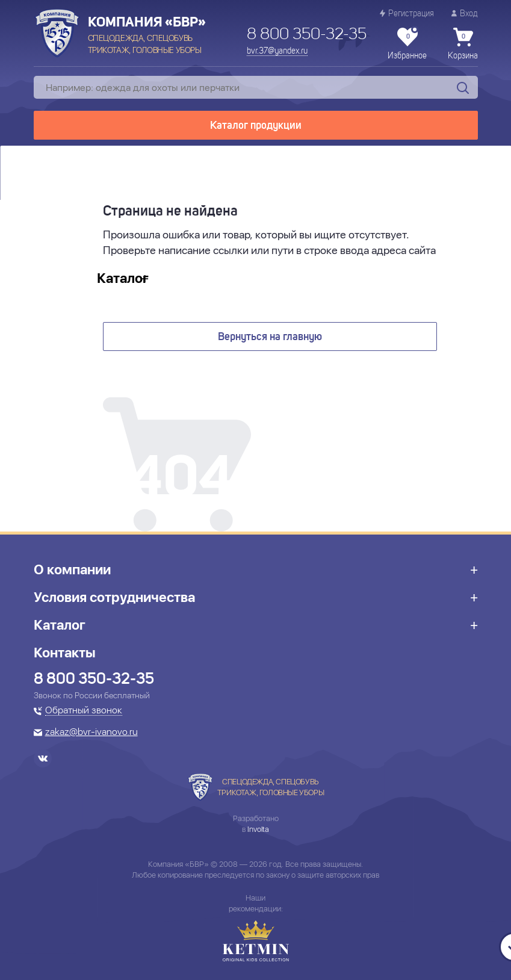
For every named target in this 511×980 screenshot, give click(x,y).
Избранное (407, 44)
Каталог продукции (256, 126)
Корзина (463, 44)
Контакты (65, 653)
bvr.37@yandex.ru (277, 51)
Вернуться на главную (270, 337)
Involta (258, 829)
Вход (465, 14)
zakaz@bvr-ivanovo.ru (91, 733)
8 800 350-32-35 (307, 35)
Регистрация (407, 14)
